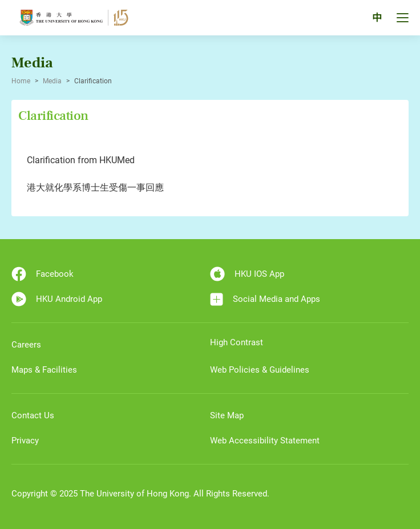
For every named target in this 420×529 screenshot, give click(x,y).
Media (52, 81)
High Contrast (237, 342)
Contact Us (33, 415)
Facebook (43, 274)
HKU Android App (57, 299)
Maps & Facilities (44, 370)
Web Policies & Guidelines (260, 370)
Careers (26, 345)
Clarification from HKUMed (81, 160)
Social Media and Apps (265, 299)
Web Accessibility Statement (265, 441)
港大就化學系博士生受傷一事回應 (95, 187)
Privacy (25, 441)
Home (21, 81)
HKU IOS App (247, 274)
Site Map (227, 415)
